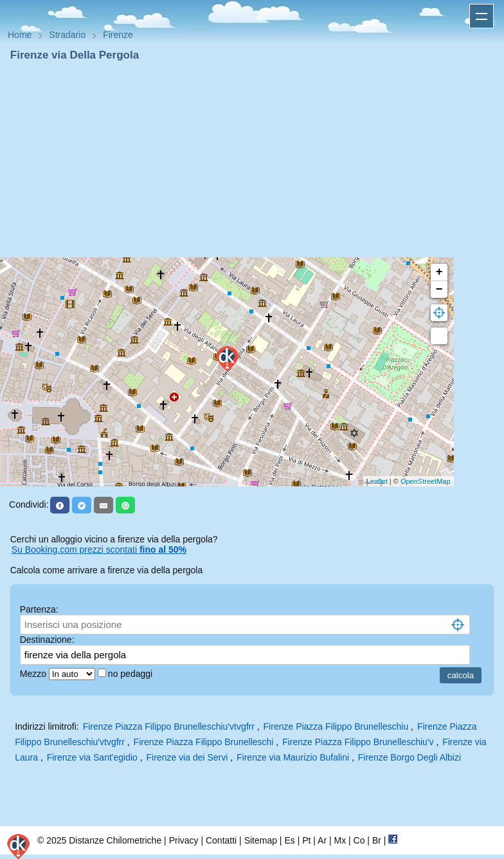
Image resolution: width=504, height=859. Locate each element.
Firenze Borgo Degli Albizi (410, 757)
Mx (340, 840)
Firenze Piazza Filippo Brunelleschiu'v (358, 742)
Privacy (184, 840)
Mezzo (34, 674)
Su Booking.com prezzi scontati (99, 550)
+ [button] (439, 272)
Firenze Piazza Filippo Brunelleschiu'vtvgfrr (169, 726)
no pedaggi (131, 674)
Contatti (221, 840)
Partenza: (39, 609)
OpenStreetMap (426, 481)
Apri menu (482, 16)
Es (289, 840)
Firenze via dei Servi (187, 757)
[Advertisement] (252, 160)
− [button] (439, 290)
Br (377, 840)
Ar (322, 840)
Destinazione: (47, 640)
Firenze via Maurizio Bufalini (293, 757)
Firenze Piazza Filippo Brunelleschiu (336, 726)
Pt (306, 840)
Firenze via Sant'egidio (92, 757)
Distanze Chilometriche (115, 840)
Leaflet (377, 481)
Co (359, 840)
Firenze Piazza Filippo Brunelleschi (204, 742)
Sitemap (261, 840)
